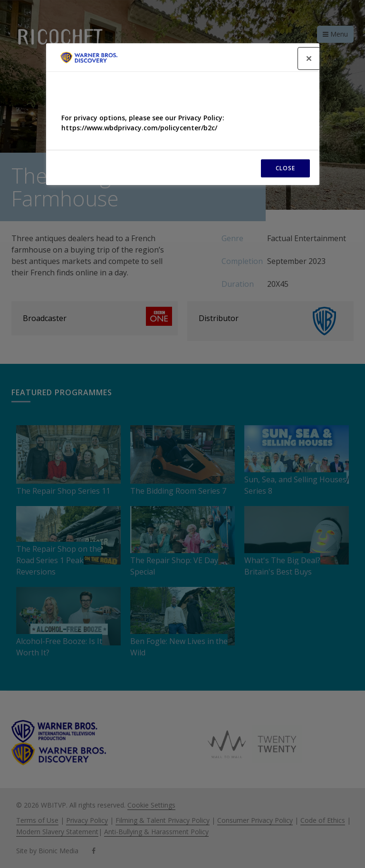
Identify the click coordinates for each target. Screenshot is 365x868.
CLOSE (285, 168)
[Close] (309, 59)
